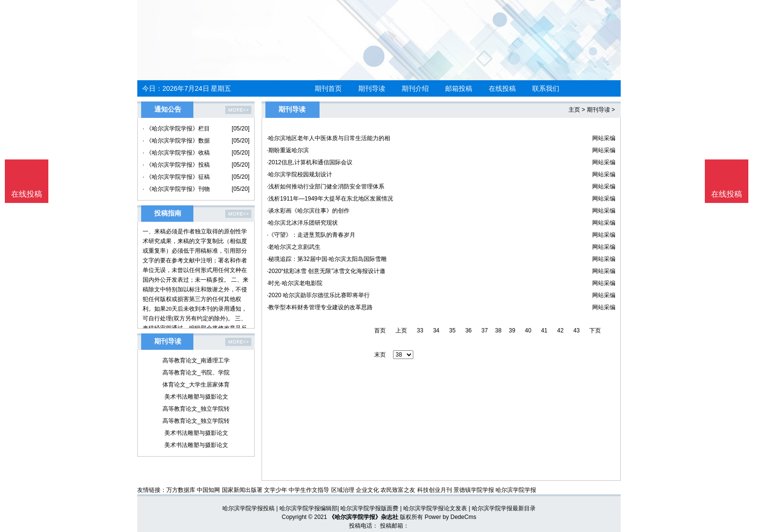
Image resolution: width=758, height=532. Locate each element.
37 (485, 331)
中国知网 (208, 490)
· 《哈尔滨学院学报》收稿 (176, 153)
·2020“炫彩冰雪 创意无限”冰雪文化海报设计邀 (326, 271)
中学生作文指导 (309, 490)
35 (452, 331)
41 (544, 331)
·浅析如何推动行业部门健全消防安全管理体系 (326, 187)
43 (576, 331)
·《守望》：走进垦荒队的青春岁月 (311, 235)
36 (468, 331)
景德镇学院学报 (474, 490)
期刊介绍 (415, 88)
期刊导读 (372, 88)
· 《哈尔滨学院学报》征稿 (176, 177)
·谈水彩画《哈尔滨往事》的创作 (308, 211)
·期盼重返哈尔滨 (288, 150)
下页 (595, 331)
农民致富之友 (398, 490)
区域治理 (343, 490)
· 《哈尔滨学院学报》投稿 (176, 165)
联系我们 (546, 88)
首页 (380, 331)
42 (561, 331)
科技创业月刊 (435, 490)
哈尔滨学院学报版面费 (369, 508)
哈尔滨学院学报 (516, 490)
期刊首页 (328, 88)
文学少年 (276, 490)
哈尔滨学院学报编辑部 (308, 508)
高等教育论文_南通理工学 (196, 360)
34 (436, 331)
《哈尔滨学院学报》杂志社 (364, 517)
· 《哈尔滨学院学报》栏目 (176, 129)
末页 (380, 355)
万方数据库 (181, 490)
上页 (401, 331)
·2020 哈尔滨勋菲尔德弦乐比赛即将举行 (318, 295)
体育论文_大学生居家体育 (196, 385)
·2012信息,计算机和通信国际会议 (310, 162)
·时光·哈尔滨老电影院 (295, 283)
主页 (574, 110)
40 (528, 331)
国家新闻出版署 (242, 490)
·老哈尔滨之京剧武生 (294, 247)
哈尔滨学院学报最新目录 (504, 508)
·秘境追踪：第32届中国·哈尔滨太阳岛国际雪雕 (327, 259)
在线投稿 (502, 88)
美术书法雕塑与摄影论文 (196, 397)
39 (512, 331)
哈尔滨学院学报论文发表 (435, 508)
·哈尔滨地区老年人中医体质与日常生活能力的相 (328, 138)
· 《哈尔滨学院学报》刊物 (176, 189)
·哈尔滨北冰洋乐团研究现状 (302, 223)
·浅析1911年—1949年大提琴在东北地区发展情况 (330, 199)
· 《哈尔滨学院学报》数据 (176, 141)
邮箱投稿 (459, 88)
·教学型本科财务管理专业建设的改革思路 (320, 307)
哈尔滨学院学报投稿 (248, 508)
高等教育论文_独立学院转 (196, 409)
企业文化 (367, 490)
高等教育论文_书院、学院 (196, 373)
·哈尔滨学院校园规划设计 (299, 174)
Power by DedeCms (450, 517)
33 (420, 331)
